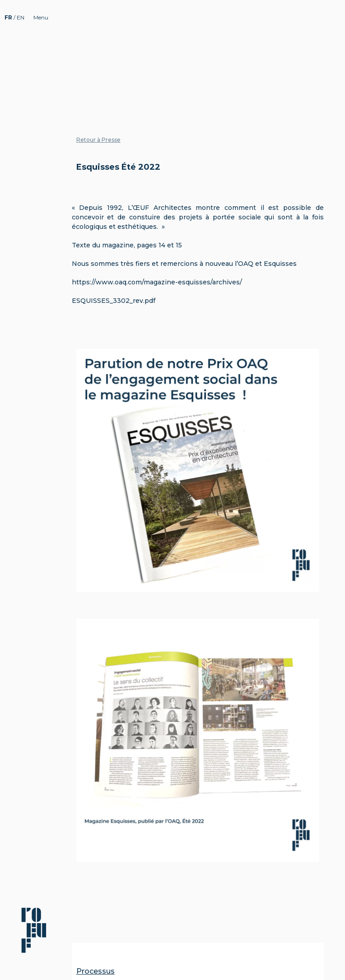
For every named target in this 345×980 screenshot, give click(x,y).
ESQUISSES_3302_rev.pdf (114, 301)
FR (9, 17)
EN (21, 17)
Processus (96, 971)
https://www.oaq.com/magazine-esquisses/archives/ (157, 282)
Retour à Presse (98, 140)
